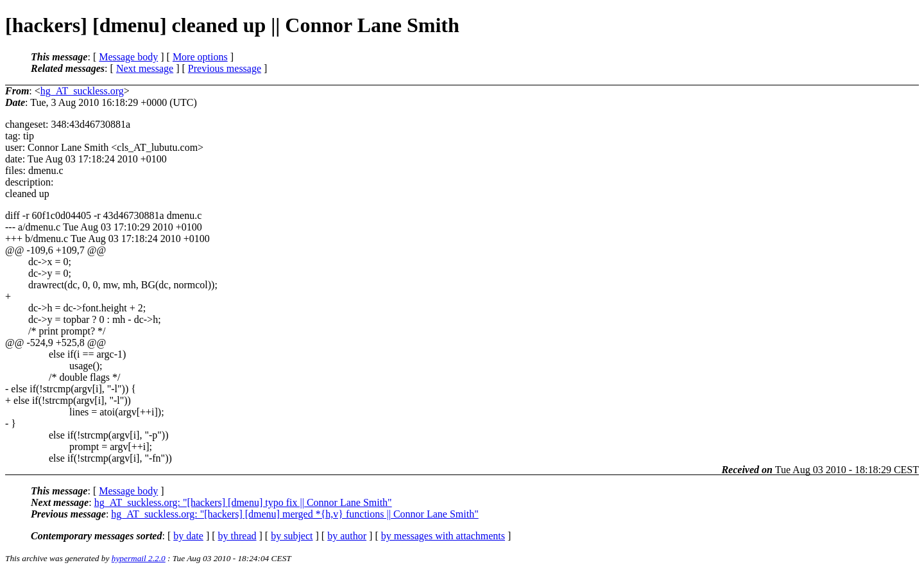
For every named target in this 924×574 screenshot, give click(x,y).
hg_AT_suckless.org (82, 91)
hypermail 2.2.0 (139, 558)
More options (200, 57)
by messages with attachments (443, 536)
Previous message (225, 68)
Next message (145, 68)
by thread (237, 536)
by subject (292, 536)
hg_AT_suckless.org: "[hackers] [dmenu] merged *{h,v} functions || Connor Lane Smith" (295, 514)
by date (188, 536)
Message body (128, 57)
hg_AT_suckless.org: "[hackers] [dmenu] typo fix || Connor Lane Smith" (243, 502)
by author (347, 536)
